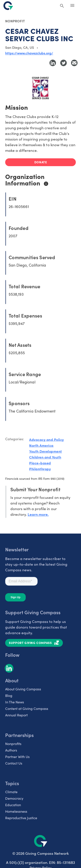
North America (41, 445)
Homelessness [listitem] (16, 811)
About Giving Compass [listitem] (23, 689)
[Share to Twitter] (64, 63)
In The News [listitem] (15, 702)
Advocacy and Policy (47, 439)
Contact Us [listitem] (14, 763)
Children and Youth (45, 457)
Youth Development (46, 451)
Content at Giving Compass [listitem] (27, 708)
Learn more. (38, 514)
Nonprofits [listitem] (13, 744)
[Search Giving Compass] (62, 6)
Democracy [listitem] (14, 798)
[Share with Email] (74, 63)
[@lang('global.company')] (8, 6)
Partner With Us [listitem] (17, 757)
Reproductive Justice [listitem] (21, 818)
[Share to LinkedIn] (53, 63)
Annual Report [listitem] (16, 715)
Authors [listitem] (11, 750)
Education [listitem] (13, 805)
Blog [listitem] (9, 695)
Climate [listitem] (11, 792)
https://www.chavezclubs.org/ (29, 53)
